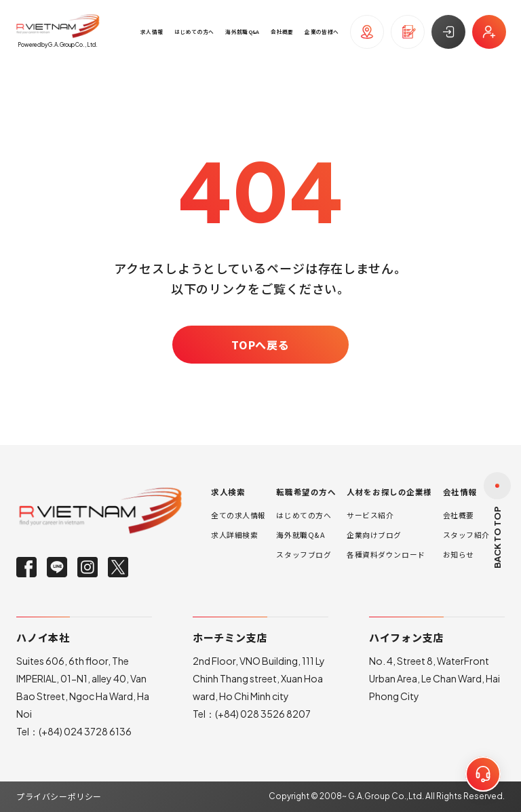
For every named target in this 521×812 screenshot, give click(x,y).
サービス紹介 (370, 515)
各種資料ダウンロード (386, 555)
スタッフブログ (304, 555)
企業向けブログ (374, 535)
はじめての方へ (304, 515)
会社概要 (459, 515)
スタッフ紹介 (466, 535)
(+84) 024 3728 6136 (85, 731)
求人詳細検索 (234, 535)
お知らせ (459, 555)
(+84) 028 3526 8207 (263, 714)
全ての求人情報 (238, 515)
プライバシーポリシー (59, 796)
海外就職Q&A (301, 535)
